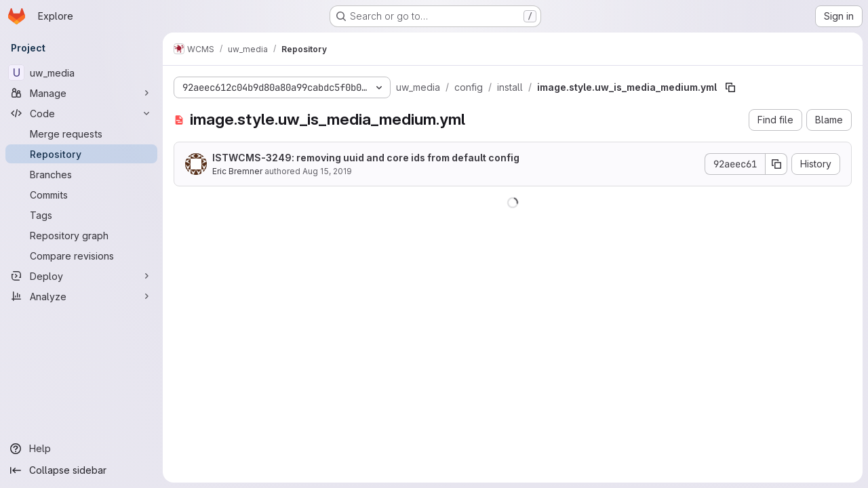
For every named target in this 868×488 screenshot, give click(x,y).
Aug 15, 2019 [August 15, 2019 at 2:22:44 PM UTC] (327, 171)
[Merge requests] (81, 134)
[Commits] (81, 195)
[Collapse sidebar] (81, 470)
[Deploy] (81, 276)
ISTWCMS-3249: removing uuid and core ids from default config (366, 158)
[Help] (81, 449)
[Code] (81, 113)
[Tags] (81, 215)
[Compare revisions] (81, 256)
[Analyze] (81, 296)
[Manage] (81, 93)
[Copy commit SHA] (776, 164)
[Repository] (81, 154)
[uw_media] (81, 73)
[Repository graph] (81, 235)
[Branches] (81, 174)
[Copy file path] (730, 87)
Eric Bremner (237, 171)
